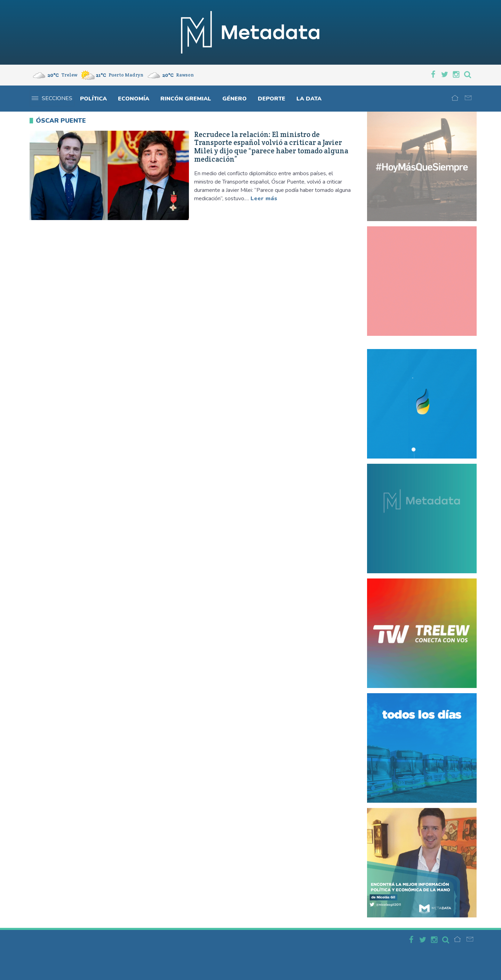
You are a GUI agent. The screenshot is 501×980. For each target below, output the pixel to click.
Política (93, 99)
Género (234, 99)
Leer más (264, 199)
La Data (309, 99)
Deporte (272, 99)
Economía (134, 99)
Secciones (52, 98)
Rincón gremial (186, 99)
